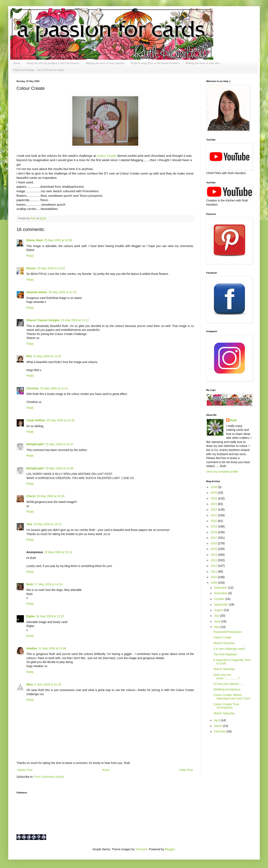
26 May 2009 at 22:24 (58, 552)
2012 (214, 566)
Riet (29, 356)
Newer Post (25, 770)
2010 (214, 577)
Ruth (34, 218)
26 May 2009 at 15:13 (47, 524)
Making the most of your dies (203, 63)
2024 (214, 498)
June (218, 621)
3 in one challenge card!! (229, 649)
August (219, 610)
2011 (214, 572)
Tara (29, 524)
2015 (214, 549)
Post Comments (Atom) (49, 777)
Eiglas (31, 616)
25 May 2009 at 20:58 (58, 240)
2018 (214, 532)
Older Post (186, 770)
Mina (30, 684)
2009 (214, 583)
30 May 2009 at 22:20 (50, 616)
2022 (214, 510)
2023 (214, 504)
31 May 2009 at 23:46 (52, 648)
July (217, 616)
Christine (33, 388)
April (217, 720)
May (217, 627)
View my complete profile (222, 472)
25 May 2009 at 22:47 (59, 444)
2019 (214, 526)
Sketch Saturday (224, 643)
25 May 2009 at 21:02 (51, 268)
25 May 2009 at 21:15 (62, 292)
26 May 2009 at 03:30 (51, 496)
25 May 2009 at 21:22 (75, 320)
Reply (30, 256)
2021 (214, 515)
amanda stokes (37, 292)
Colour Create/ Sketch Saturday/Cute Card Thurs (232, 697)
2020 (214, 521)
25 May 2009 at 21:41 (54, 388)
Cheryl (31, 496)
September (221, 604)
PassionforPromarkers (228, 632)
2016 (214, 543)
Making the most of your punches (105, 63)
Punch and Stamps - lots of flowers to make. (39, 70)
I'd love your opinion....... (229, 684)
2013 (214, 560)
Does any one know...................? (227, 676)
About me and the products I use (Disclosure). (53, 63)
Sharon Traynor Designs (43, 320)
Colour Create (107, 156)
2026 (214, 487)
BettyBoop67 (35, 444)
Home (17, 63)
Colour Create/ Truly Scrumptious (226, 706)
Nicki (30, 584)
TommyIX (141, 849)
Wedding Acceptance (227, 689)
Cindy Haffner (36, 420)
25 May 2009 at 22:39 (60, 420)
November (221, 593)
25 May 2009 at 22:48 (59, 468)
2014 (214, 555)
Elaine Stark (35, 240)
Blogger (170, 849)
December (221, 588)
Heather (32, 648)
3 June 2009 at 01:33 (48, 684)
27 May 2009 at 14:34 (48, 584)
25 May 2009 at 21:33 (47, 356)
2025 (214, 493)
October (220, 599)
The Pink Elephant (225, 654)
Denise (31, 268)
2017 (214, 538)
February (220, 731)
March (218, 726)
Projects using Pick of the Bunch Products (155, 63)
